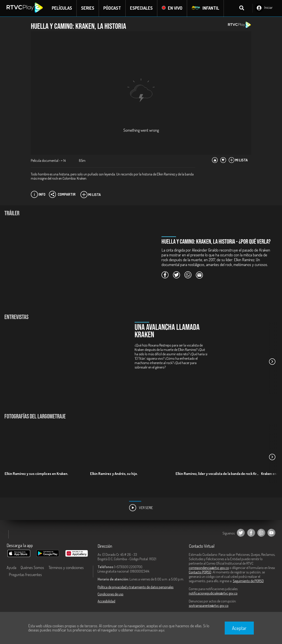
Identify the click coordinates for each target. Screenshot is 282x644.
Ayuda (11, 568)
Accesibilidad (106, 601)
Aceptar (239, 628)
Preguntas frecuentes (25, 575)
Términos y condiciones (66, 568)
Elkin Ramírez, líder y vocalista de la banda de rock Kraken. (218, 474)
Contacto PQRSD (200, 572)
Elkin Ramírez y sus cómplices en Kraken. (36, 474)
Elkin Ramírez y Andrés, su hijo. (114, 474)
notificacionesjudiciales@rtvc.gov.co (213, 593)
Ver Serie (141, 508)
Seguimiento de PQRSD (248, 581)
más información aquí (149, 630)
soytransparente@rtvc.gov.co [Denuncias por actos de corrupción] (209, 606)
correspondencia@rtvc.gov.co (209, 568)
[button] (272, 362)
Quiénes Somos (32, 568)
